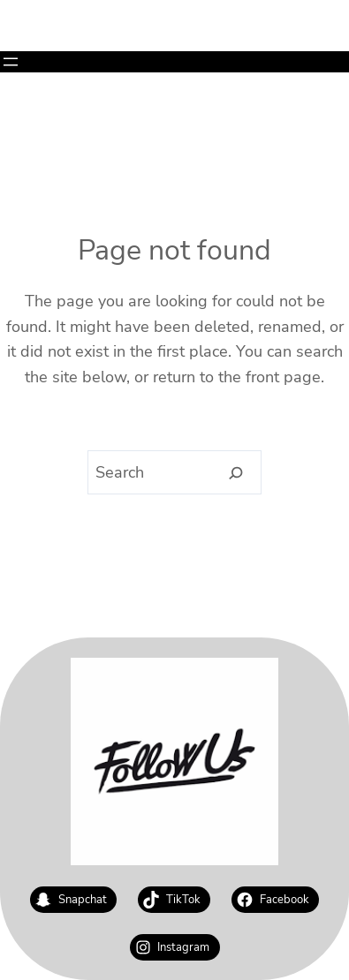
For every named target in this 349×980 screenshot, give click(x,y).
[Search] (236, 473)
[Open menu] (11, 62)
